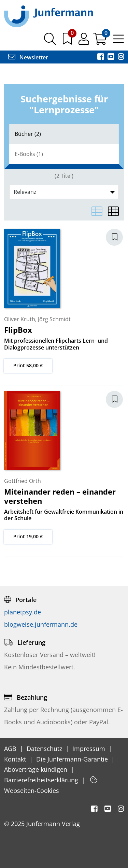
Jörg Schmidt (54, 319)
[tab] (64, 134)
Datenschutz (45, 749)
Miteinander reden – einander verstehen (60, 496)
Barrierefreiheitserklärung (42, 780)
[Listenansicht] (97, 211)
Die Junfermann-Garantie (73, 759)
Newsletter (28, 57)
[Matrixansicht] (113, 211)
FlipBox (18, 330)
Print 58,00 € (28, 365)
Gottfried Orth (23, 481)
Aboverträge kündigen (37, 769)
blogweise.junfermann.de (41, 624)
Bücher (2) (28, 134)
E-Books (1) (29, 154)
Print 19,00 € (28, 536)
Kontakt (16, 759)
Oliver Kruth (20, 319)
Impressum (90, 749)
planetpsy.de (23, 612)
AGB (11, 749)
